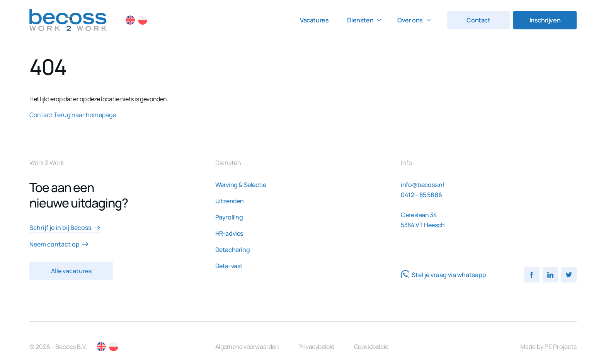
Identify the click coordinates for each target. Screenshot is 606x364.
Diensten (360, 20)
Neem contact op (59, 244)
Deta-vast (229, 266)
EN (130, 20)
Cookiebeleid (371, 347)
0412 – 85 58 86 (421, 195)
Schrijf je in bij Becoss (65, 228)
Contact (478, 20)
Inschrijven (545, 20)
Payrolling (229, 217)
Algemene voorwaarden (247, 347)
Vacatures (314, 20)
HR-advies (229, 233)
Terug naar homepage (85, 115)
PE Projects (561, 347)
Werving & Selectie (241, 185)
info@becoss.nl (422, 185)
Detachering (233, 250)
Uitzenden (230, 201)
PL (143, 20)
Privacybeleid (316, 347)
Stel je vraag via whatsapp (443, 275)
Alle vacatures (71, 271)
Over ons (410, 20)
